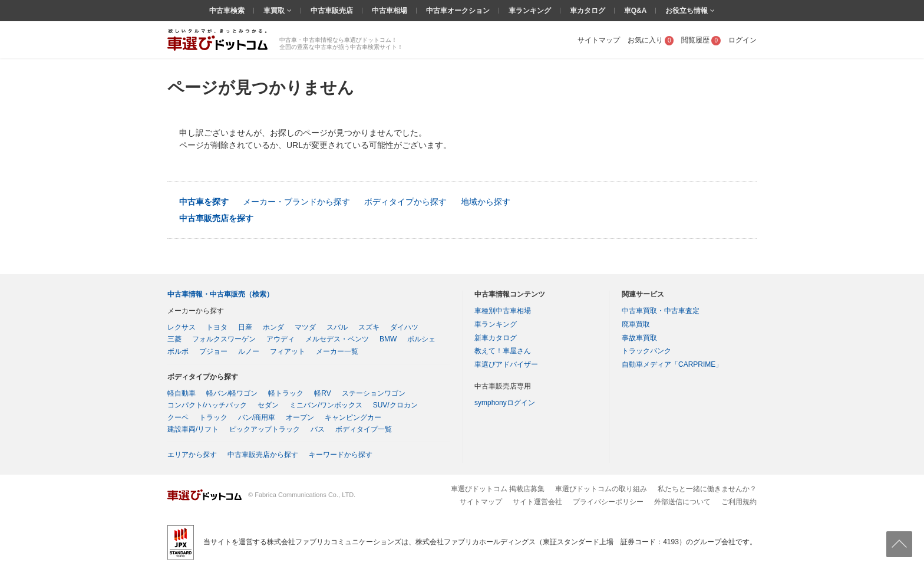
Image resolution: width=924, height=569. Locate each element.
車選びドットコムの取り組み (601, 489)
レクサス (181, 327)
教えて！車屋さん (503, 351)
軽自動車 (181, 393)
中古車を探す (204, 202)
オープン (300, 417)
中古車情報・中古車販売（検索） (220, 294)
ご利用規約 (739, 502)
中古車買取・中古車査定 (661, 311)
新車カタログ (496, 338)
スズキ (369, 327)
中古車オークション (458, 11)
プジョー (213, 351)
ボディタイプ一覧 (364, 429)
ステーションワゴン (374, 393)
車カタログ (588, 11)
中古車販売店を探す (216, 218)
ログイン (742, 40)
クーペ (178, 417)
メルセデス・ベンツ (337, 339)
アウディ (280, 339)
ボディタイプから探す (405, 202)
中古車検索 (227, 11)
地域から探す (486, 202)
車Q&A (636, 11)
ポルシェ (421, 339)
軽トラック (286, 393)
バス (318, 429)
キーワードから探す (341, 455)
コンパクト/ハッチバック (207, 405)
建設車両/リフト (193, 429)
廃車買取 (636, 324)
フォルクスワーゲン (224, 339)
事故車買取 (639, 338)
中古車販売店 (332, 11)
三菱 (174, 339)
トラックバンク (646, 351)
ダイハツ (404, 327)
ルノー (249, 351)
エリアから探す (192, 455)
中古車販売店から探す (263, 455)
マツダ (305, 327)
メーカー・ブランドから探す (296, 202)
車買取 (275, 11)
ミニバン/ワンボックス (326, 405)
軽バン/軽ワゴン (232, 393)
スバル (337, 327)
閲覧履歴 (701, 40)
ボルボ (178, 351)
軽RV (322, 393)
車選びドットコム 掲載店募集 (498, 489)
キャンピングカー (353, 417)
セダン (268, 405)
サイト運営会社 (537, 502)
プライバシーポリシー (608, 502)
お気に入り (651, 40)
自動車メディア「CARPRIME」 (672, 364)
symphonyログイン (505, 403)
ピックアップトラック (265, 429)
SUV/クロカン (395, 405)
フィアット (288, 351)
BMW (388, 339)
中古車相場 (390, 11)
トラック (213, 417)
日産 (245, 327)
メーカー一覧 (337, 351)
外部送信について (682, 502)
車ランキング (530, 11)
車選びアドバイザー (506, 364)
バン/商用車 (257, 417)
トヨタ (217, 327)
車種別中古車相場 (503, 311)
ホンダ (273, 327)
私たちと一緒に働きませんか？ (707, 489)
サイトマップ (599, 40)
